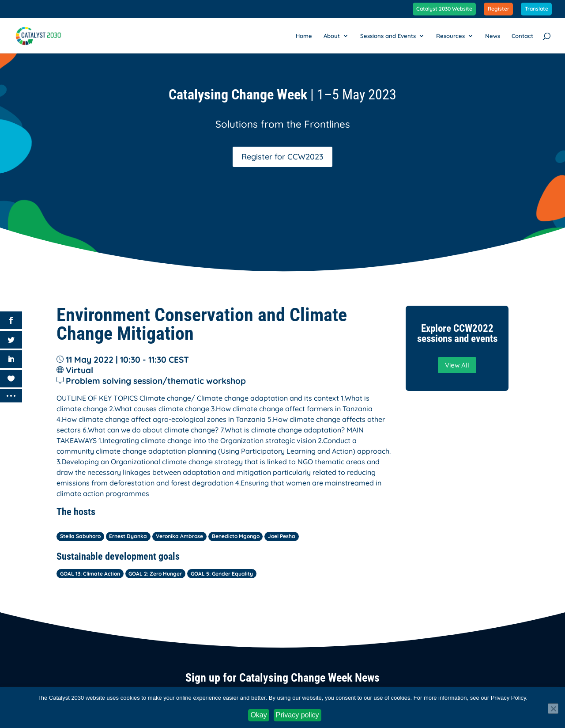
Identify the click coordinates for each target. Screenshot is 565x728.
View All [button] (457, 365)
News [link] (493, 36)
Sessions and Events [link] (388, 36)
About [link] (332, 36)
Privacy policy (298, 715)
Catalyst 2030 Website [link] (444, 9)
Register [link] (499, 9)
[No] (553, 709)
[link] (43, 35)
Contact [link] (522, 36)
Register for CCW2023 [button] (282, 157)
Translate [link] (537, 9)
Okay (258, 715)
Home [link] (304, 36)
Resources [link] (450, 36)
